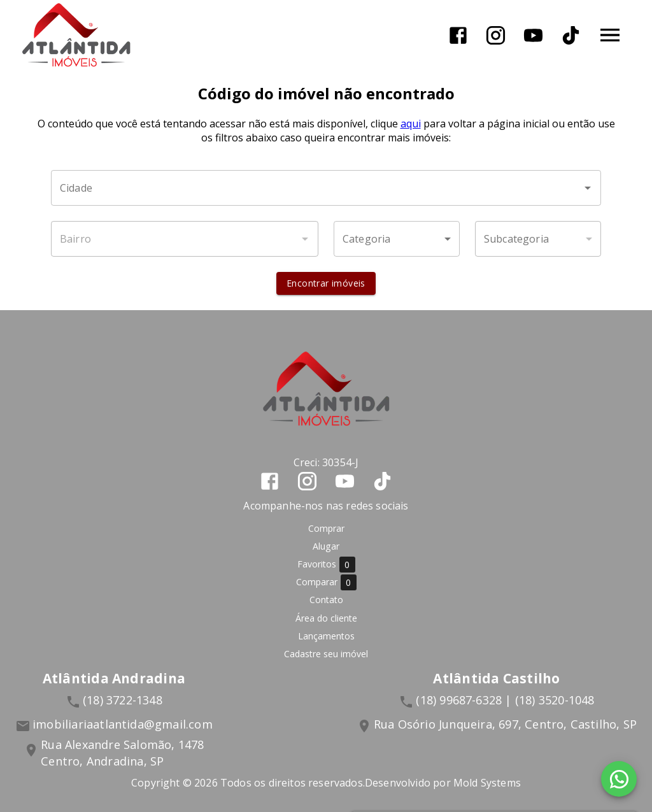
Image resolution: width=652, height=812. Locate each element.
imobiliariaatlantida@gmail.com (123, 724)
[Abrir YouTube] (533, 35)
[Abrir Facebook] (458, 35)
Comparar (326, 582)
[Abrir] (588, 188)
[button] (397, 239)
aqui (411, 124)
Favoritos (326, 565)
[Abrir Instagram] (496, 35)
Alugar (326, 546)
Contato (326, 600)
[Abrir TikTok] (571, 35)
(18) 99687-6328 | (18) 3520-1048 (505, 700)
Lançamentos (326, 636)
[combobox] (326, 188)
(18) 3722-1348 (123, 700)
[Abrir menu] (610, 35)
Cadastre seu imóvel (326, 654)
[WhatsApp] (619, 779)
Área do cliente (326, 618)
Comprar (326, 528)
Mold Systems (487, 783)
